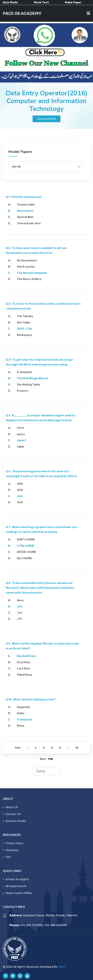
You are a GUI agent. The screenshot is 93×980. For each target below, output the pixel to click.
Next (46, 759)
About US (12, 807)
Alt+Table (24, 323)
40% (20, 484)
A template (25, 372)
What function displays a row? (31, 699)
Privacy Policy (14, 843)
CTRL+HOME (26, 546)
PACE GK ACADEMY (22, 13)
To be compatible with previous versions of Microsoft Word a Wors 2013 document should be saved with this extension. (40, 588)
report (22, 440)
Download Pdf (47, 119)
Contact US (13, 814)
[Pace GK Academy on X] (13, 976)
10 (77, 748)
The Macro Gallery (29, 279)
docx (20, 600)
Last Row (23, 668)
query (21, 434)
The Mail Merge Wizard (32, 378)
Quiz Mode (10, 2)
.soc (20, 606)
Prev (18, 748)
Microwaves (25, 211)
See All (16, 167)
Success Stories (16, 821)
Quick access (26, 267)
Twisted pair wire (29, 223)
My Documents (27, 260)
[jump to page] (46, 771)
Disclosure (12, 850)
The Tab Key (25, 316)
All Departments (16, 886)
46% (20, 502)
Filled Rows (25, 675)
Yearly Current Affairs (19, 893)
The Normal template (32, 273)
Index (21, 713)
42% (20, 490)
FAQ (8, 857)
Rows (21, 726)
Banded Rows (26, 656)
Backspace (24, 335)
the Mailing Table (28, 385)
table (21, 447)
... (68, 748)
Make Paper (73, 2)
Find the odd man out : (24, 197)
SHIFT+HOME (26, 540)
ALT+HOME (24, 558)
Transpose (24, 720)
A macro (23, 391)
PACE (61, 967)
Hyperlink (23, 707)
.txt (19, 613)
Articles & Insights (17, 879)
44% (20, 496)
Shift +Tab (25, 329)
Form (21, 428)
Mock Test (41, 2)
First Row (23, 662)
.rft (19, 619)
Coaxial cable (26, 205)
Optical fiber (25, 217)
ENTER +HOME (27, 552)
